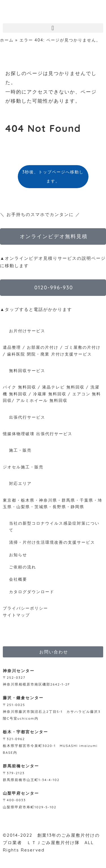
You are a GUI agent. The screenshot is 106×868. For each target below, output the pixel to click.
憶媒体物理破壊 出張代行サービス (38, 434)
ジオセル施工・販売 (23, 467)
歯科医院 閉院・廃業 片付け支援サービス (49, 354)
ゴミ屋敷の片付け (83, 347)
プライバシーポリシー (25, 608)
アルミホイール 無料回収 (42, 400)
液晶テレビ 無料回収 (63, 387)
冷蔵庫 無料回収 (50, 394)
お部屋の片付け (43, 347)
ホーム (7, 40)
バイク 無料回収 (20, 387)
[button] (53, 28)
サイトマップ (16, 615)
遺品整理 (12, 347)
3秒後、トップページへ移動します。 (53, 176)
